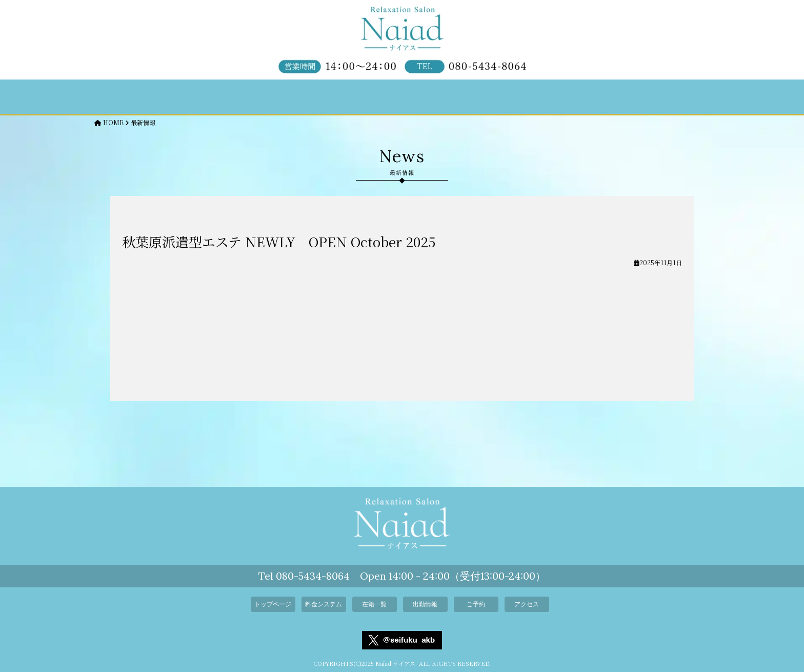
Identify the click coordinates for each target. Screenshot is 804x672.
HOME (109, 122)
